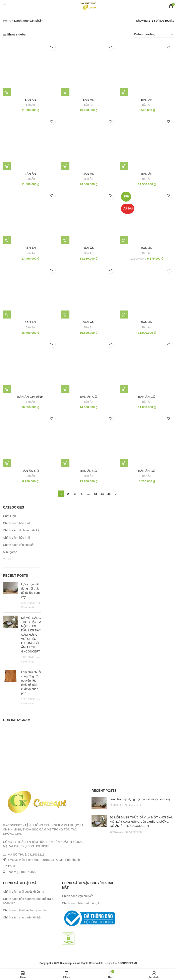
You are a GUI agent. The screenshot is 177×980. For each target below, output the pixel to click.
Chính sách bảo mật (16, 523)
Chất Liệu (9, 516)
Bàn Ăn (30, 105)
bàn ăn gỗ (88, 397)
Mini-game (10, 552)
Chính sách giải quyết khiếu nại (24, 892)
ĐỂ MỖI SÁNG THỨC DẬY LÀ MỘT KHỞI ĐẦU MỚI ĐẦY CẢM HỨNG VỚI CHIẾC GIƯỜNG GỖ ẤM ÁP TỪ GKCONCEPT (31, 635)
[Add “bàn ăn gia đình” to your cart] (7, 389)
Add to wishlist (52, 47)
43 (95, 494)
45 (109, 494)
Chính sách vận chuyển (19, 545)
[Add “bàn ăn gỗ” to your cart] (65, 389)
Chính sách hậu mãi (16, 538)
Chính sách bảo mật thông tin (82, 904)
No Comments (134, 806)
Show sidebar (17, 34)
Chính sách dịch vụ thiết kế (21, 531)
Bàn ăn (147, 248)
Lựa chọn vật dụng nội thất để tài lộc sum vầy (140, 799)
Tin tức (8, 560)
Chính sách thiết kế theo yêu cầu (25, 910)
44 (102, 494)
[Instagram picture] (9, 733)
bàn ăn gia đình (30, 397)
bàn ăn (30, 100)
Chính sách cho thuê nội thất (22, 918)
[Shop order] (154, 35)
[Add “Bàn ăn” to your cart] (124, 241)
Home (7, 21)
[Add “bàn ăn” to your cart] (7, 92)
